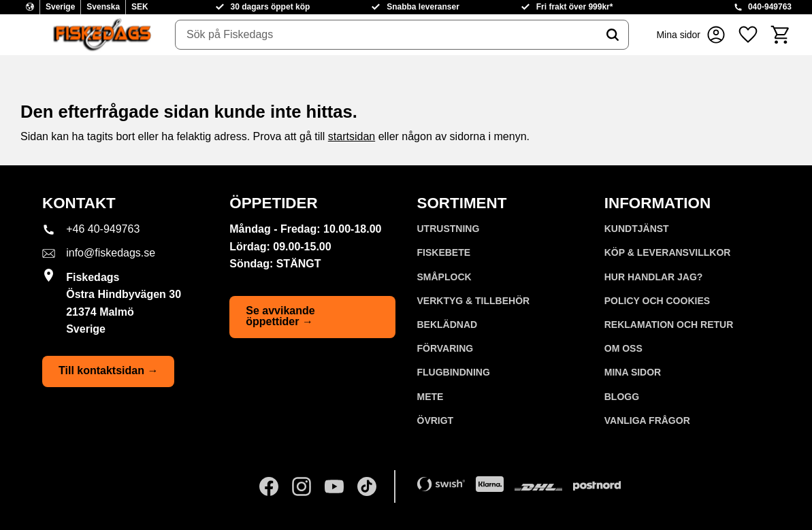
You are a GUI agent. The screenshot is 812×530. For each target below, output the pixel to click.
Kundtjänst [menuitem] (637, 229)
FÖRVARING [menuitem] (445, 348)
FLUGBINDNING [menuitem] (454, 372)
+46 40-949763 (103, 229)
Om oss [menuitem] (623, 348)
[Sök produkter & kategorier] (386, 35)
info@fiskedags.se (111, 253)
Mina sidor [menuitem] (633, 372)
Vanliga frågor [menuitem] (647, 420)
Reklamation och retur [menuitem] (669, 325)
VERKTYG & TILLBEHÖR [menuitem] (474, 301)
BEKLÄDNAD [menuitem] (448, 325)
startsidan (352, 136)
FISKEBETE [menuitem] (444, 252)
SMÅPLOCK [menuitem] (444, 277)
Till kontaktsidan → (108, 370)
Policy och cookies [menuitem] (657, 301)
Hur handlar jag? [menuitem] (654, 277)
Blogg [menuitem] (622, 397)
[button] (748, 35)
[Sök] (613, 35)
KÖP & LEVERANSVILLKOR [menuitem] (668, 252)
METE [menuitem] (431, 397)
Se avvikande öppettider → (280, 316)
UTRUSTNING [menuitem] (449, 229)
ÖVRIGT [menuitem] (436, 420)
